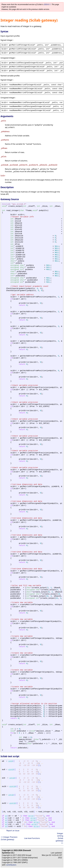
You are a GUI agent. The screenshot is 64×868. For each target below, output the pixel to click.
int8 (10, 761)
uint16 (13, 787)
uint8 (11, 770)
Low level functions (32, 838)
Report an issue (13, 831)
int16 (12, 778)
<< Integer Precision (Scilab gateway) (9, 838)
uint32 (13, 803)
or (6, 816)
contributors (11, 865)
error (31, 816)
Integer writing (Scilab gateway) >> (59, 838)
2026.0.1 (47, 4)
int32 (11, 795)
